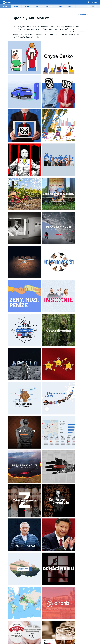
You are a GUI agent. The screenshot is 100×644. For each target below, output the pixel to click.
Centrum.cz (35, 623)
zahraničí (34, 577)
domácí (27, 577)
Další (69, 6)
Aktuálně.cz (49, 577)
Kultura (62, 610)
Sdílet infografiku (83, 14)
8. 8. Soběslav (87, 6)
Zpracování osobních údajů (68, 626)
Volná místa (65, 623)
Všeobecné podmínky (27, 626)
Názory (16, 6)
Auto (38, 6)
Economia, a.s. (54, 623)
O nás (60, 623)
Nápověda (50, 628)
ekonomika (41, 577)
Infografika (20, 577)
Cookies (35, 626)
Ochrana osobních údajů (54, 626)
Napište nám (18, 616)
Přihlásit (95, 2)
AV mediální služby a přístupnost (83, 626)
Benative (59, 6)
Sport (27, 6)
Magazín (74, 610)
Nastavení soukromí (42, 626)
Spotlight (49, 6)
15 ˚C (94, 6)
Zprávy (5, 6)
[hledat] (89, 2)
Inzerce (11, 626)
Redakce (13, 616)
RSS (23, 616)
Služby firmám (17, 626)
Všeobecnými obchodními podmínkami (76, 596)
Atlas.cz (41, 623)
